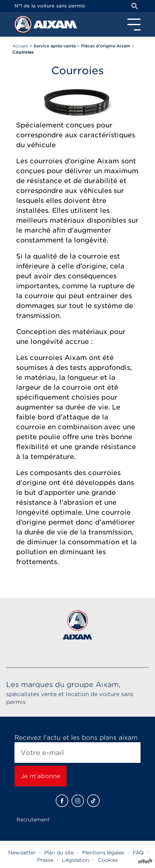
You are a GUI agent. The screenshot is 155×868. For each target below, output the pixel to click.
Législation (76, 860)
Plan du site (59, 853)
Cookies (108, 860)
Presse (45, 860)
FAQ (138, 853)
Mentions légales (103, 853)
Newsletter (22, 853)
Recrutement (33, 820)
